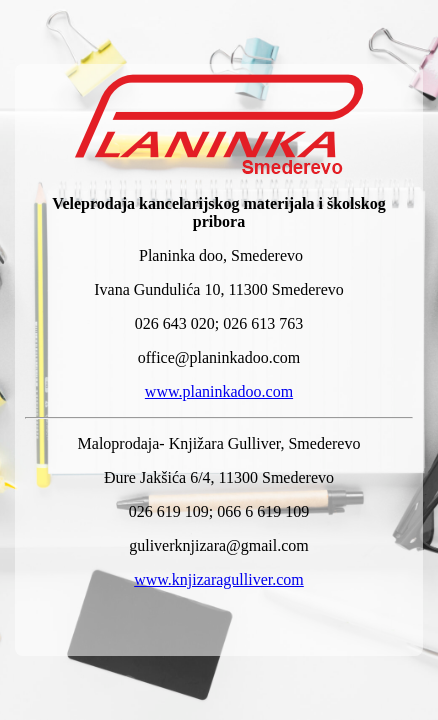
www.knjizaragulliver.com (219, 579)
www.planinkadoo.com (219, 391)
